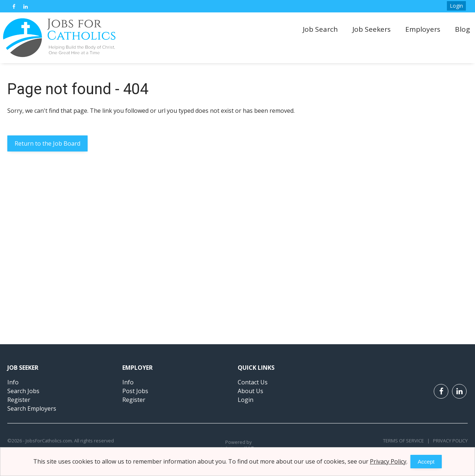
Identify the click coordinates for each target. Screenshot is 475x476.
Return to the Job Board (47, 143)
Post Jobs (135, 391)
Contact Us (253, 382)
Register (19, 400)
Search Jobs (23, 391)
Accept (426, 462)
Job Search (320, 29)
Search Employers (32, 408)
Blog (462, 29)
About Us (250, 391)
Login (456, 6)
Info (13, 382)
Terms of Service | (406, 441)
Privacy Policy (449, 441)
